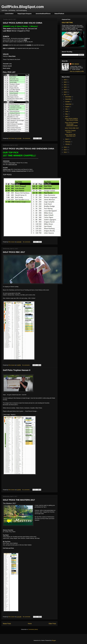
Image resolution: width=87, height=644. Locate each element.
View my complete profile (77, 71)
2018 (65, 92)
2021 (65, 85)
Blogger (54, 640)
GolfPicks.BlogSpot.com (23, 7)
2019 (65, 90)
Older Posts (52, 624)
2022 (65, 82)
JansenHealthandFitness (43, 14)
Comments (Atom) (33, 629)
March (67, 139)
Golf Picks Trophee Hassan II (17, 370)
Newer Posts (7, 624)
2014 (65, 152)
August (67, 107)
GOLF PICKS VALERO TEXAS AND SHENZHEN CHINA (29, 149)
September (69, 104)
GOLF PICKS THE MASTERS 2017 (19, 500)
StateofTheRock (59, 14)
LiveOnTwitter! (9, 14)
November (68, 99)
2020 (65, 87)
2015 (65, 150)
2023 (65, 80)
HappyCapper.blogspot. (25, 14)
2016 (65, 147)
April (67, 116)
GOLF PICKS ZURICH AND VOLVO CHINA (23, 23)
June (67, 111)
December (68, 97)
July (67, 109)
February (68, 142)
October (68, 102)
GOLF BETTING (67, 23)
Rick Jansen (75, 64)
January (68, 144)
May (67, 114)
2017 (65, 95)
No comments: (27, 138)
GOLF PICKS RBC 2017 (14, 252)
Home (30, 624)
